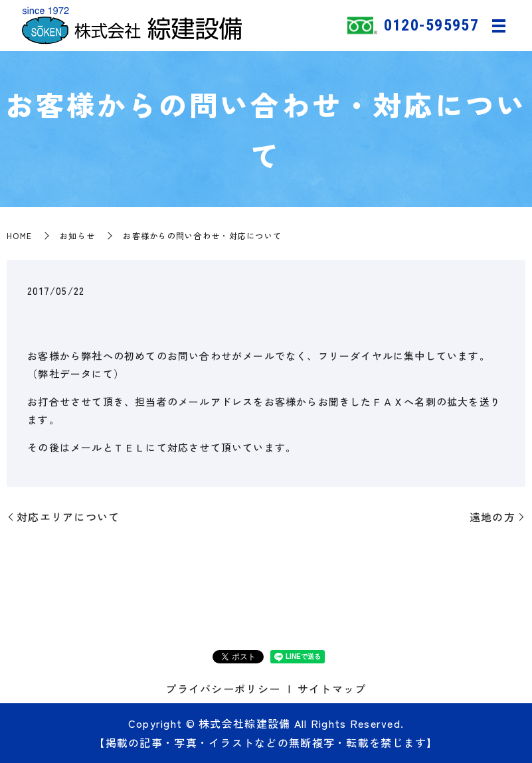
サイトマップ (332, 689)
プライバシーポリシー (223, 689)
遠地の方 (492, 517)
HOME (19, 235)
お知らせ (77, 235)
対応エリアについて (68, 517)
